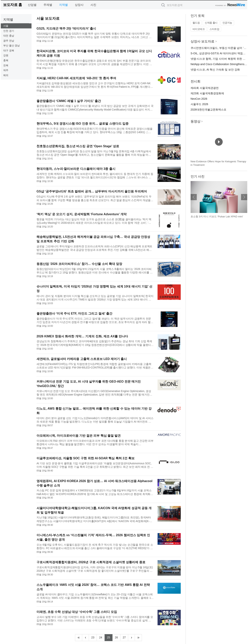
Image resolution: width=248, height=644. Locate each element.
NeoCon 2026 (199, 99)
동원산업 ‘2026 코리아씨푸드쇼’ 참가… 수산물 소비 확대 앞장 (79, 264)
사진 (93, 5)
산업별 (32, 5)
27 (126, 637)
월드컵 (196, 23)
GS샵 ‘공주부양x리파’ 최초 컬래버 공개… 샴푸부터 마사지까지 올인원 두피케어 (92, 191)
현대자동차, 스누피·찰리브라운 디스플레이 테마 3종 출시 (76, 169)
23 (94, 637)
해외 (6, 75)
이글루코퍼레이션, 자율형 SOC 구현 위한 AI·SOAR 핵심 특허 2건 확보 (86, 458)
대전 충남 (9, 36)
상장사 (79, 5)
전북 (6, 65)
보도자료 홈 (12, 5)
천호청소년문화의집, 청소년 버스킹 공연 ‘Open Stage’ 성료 (78, 146)
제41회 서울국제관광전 (205, 88)
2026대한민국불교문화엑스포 (208, 110)
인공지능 (227, 23)
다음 (244, 197)
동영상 (196, 121)
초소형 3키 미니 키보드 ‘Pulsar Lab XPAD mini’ (217, 217)
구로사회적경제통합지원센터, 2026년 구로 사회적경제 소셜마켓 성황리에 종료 (91, 562)
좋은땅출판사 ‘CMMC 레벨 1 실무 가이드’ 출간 (69, 101)
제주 (6, 70)
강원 (6, 55)
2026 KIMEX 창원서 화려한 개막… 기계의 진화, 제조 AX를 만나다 (82, 336)
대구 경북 (9, 51)
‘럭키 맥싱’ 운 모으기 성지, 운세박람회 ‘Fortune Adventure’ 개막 (82, 214)
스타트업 (214, 29)
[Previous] (85, 638)
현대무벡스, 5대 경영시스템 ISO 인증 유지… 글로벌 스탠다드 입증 (83, 124)
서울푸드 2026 (199, 104)
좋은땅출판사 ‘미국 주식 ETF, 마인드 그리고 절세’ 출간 (74, 313)
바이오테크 (199, 29)
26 (118, 637)
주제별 (48, 5)
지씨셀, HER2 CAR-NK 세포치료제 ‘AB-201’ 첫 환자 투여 (76, 78)
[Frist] (79, 638)
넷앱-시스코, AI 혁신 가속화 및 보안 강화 (215, 70)
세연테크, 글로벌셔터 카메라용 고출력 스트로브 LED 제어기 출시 (82, 359)
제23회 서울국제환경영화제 (207, 93)
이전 (194, 197)
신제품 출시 (211, 23)
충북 (6, 60)
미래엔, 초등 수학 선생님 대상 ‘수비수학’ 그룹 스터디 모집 (77, 612)
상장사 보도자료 (203, 41)
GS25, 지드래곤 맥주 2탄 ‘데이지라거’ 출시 (66, 28)
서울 (6, 26)
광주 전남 (9, 41)
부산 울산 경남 (12, 46)
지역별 (63, 5)
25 (110, 637)
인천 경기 (9, 31)
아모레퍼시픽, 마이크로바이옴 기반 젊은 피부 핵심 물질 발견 (79, 436)
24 (102, 637)
